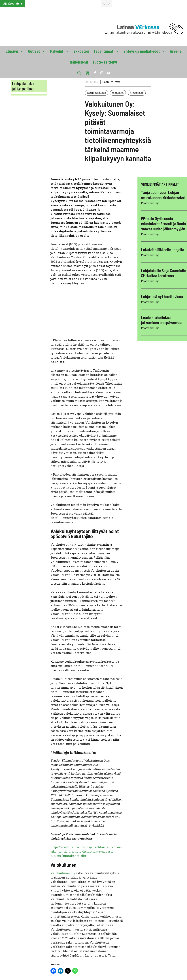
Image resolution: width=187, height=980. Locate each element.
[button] (79, 73)
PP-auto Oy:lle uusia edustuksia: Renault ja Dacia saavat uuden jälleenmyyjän (163, 224)
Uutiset (38, 51)
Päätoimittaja (111, 82)
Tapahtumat (107, 51)
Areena (176, 51)
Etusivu (16, 51)
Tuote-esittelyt (105, 62)
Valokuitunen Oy (63, 873)
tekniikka (118, 93)
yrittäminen (137, 93)
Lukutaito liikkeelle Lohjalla (163, 250)
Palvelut (61, 51)
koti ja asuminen (96, 93)
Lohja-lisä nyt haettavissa (162, 296)
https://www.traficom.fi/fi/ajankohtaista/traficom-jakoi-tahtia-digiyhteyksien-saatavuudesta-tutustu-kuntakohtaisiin (87, 851)
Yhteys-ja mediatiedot (146, 51)
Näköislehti (79, 62)
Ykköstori (81, 51)
